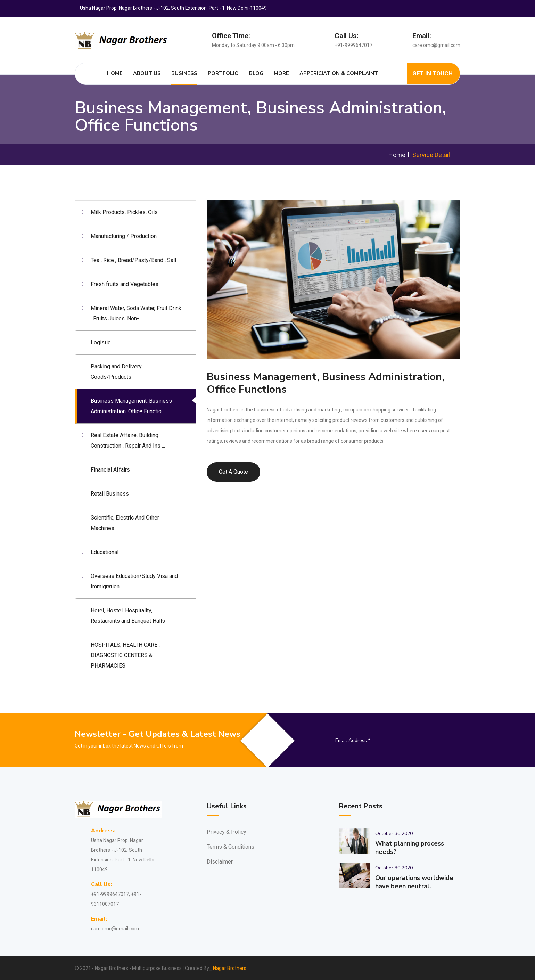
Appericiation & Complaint (339, 73)
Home (115, 73)
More (282, 73)
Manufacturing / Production (124, 236)
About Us (147, 73)
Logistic (101, 342)
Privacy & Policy (227, 832)
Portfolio (224, 73)
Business (185, 73)
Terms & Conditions (231, 847)
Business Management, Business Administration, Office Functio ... (131, 406)
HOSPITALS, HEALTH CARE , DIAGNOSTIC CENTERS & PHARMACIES (125, 655)
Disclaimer (220, 862)
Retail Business (110, 494)
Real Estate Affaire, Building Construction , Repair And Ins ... (128, 440)
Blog (257, 73)
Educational (105, 552)
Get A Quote (233, 472)
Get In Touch (433, 74)
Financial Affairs (110, 470)
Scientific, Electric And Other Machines (125, 523)
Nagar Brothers (230, 968)
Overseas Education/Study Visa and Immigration (134, 581)
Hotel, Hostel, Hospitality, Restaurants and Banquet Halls (128, 616)
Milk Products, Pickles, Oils (124, 212)
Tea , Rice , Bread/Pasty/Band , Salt (134, 260)
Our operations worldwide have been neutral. (414, 882)
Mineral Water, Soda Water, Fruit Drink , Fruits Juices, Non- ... (136, 313)
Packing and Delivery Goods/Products (116, 372)
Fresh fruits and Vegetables (125, 284)
